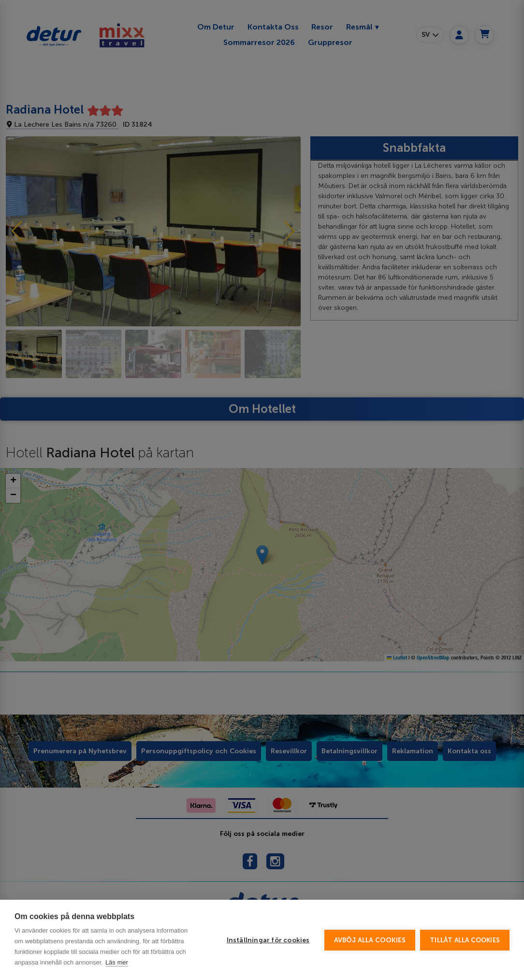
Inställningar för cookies (268, 967)
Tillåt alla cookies (465, 967)
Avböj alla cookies (370, 967)
